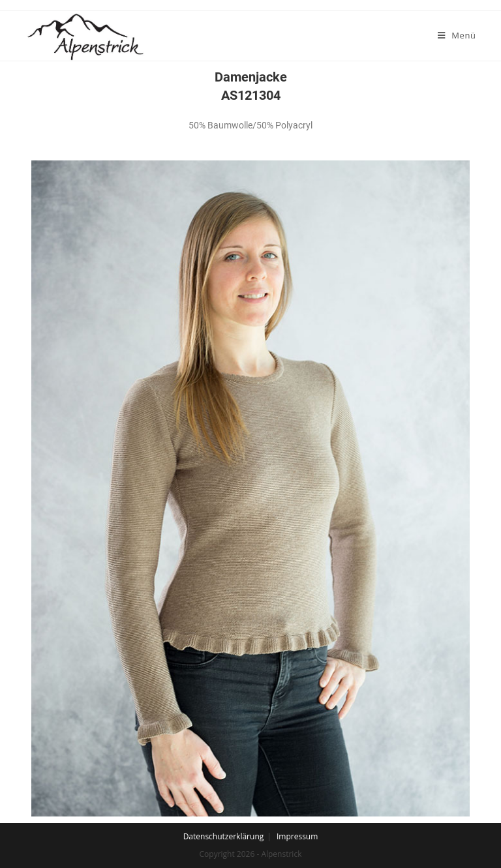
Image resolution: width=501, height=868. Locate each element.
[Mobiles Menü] (457, 35)
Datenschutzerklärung (224, 836)
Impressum (297, 836)
